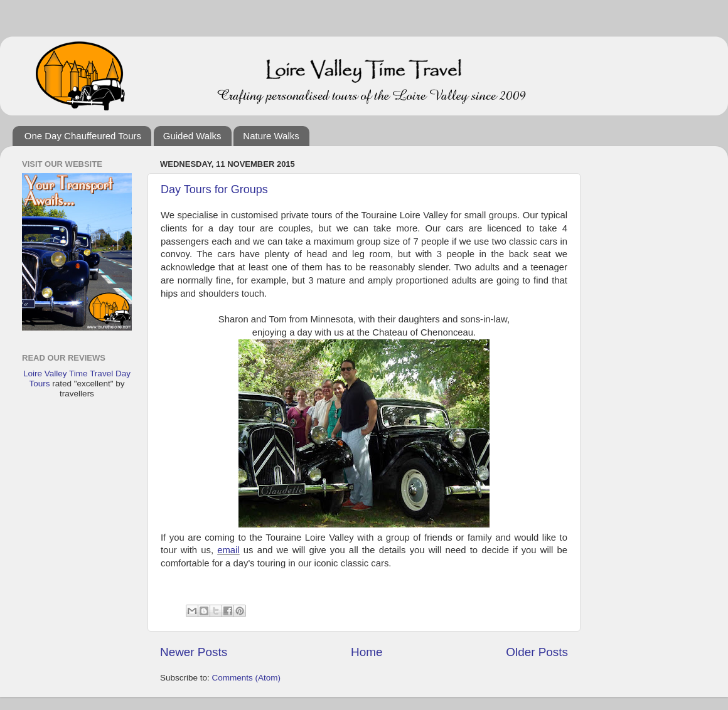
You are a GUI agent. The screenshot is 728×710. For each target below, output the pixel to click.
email (228, 550)
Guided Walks (192, 136)
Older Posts (537, 652)
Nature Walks (271, 136)
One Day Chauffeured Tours (83, 136)
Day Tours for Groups (214, 189)
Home (367, 652)
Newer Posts (194, 652)
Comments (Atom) (247, 678)
